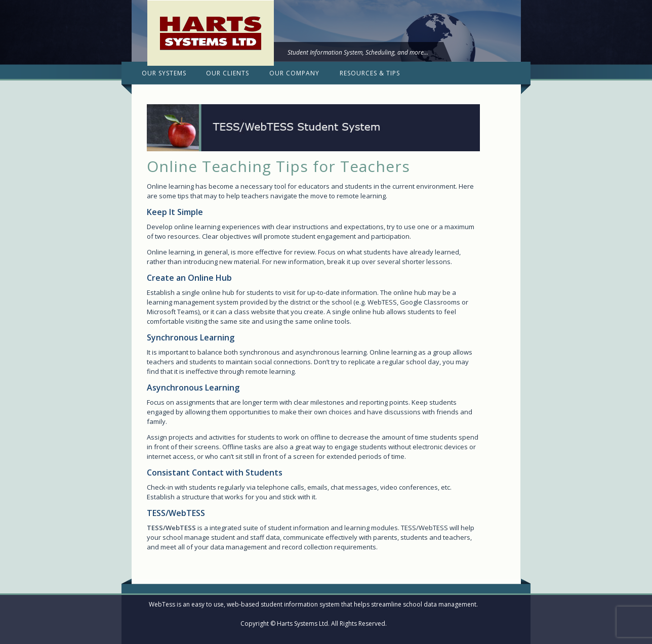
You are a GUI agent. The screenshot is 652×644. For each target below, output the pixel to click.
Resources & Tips (370, 73)
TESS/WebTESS (171, 528)
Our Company (294, 73)
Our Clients (228, 73)
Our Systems (164, 73)
